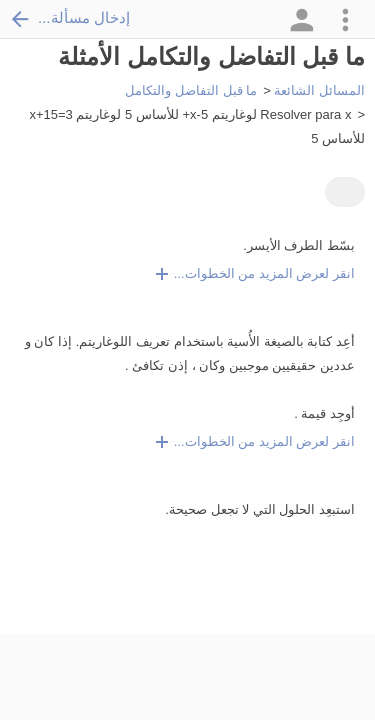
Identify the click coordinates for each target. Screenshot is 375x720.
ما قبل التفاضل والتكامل (191, 90)
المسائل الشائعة (319, 90)
